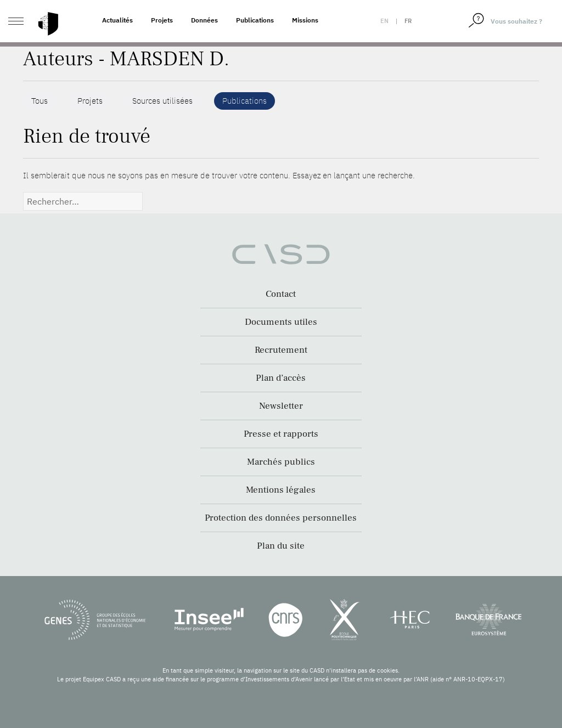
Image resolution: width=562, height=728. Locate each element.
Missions (305, 20)
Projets (162, 20)
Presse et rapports (281, 434)
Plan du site (281, 546)
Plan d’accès (281, 378)
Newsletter (281, 406)
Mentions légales (281, 490)
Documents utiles (281, 322)
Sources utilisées (162, 101)
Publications (255, 20)
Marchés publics (281, 462)
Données (204, 20)
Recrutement (281, 350)
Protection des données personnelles (281, 518)
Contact (281, 294)
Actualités (117, 20)
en (384, 21)
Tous (40, 101)
